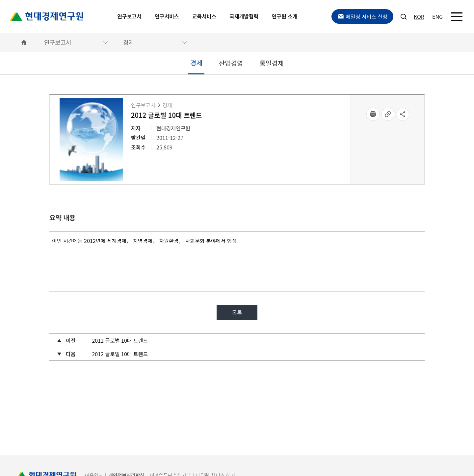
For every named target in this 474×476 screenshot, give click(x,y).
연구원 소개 (285, 16)
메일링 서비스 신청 (362, 16)
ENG (437, 16)
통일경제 (272, 63)
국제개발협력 (244, 16)
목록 (237, 313)
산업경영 (231, 63)
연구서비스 (167, 16)
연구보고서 (129, 16)
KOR (419, 16)
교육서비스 (204, 16)
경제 (129, 42)
